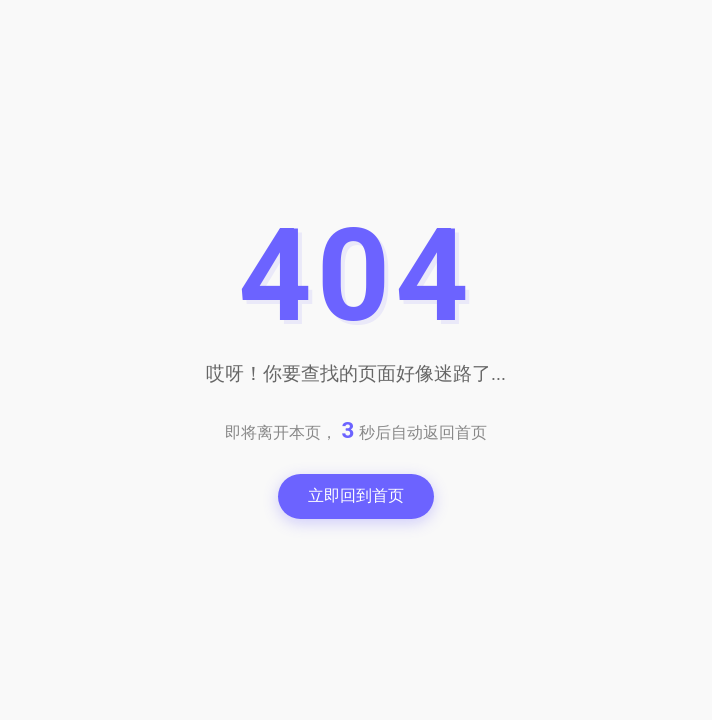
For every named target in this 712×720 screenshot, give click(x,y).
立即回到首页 (356, 495)
